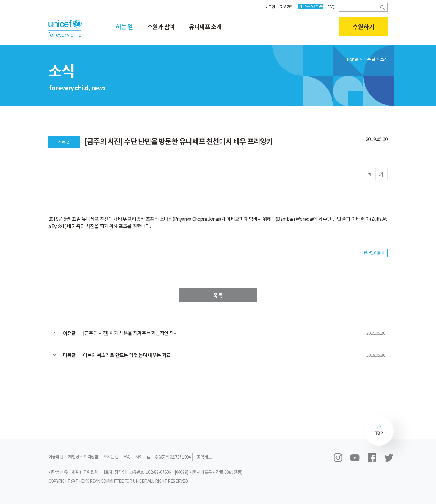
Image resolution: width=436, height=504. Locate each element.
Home (352, 59)
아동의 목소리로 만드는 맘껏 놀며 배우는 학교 (127, 355)
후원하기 (363, 27)
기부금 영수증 (310, 6)
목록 (218, 295)
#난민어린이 (375, 253)
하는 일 (124, 27)
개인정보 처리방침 (83, 456)
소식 (384, 59)
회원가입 (285, 6)
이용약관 (56, 456)
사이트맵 (143, 456)
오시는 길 (111, 456)
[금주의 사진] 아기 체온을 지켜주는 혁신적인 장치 (130, 333)
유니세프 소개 (205, 27)
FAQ (330, 6)
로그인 (268, 6)
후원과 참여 (161, 27)
